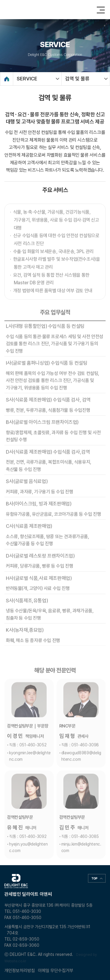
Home (7, 79)
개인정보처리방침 (20, 971)
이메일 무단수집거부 (56, 971)
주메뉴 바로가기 (0, 0)
